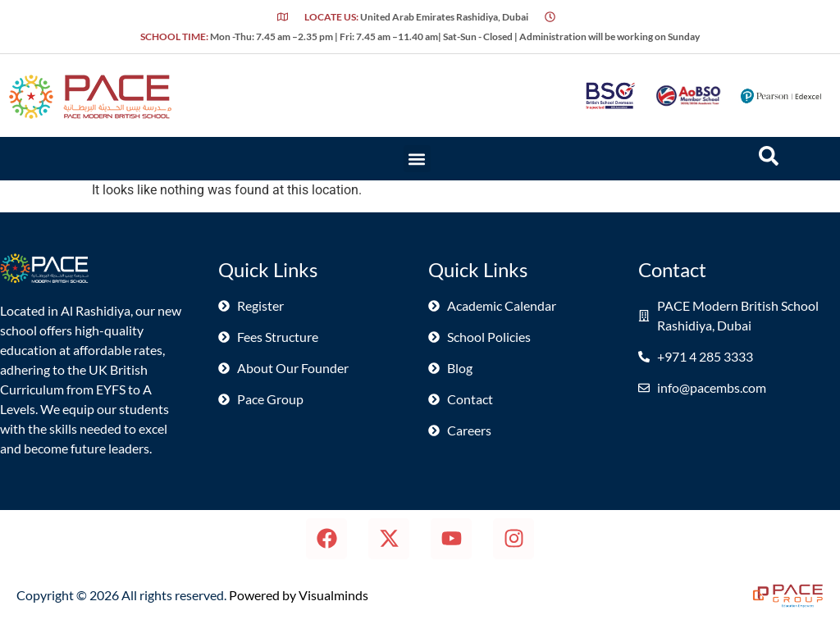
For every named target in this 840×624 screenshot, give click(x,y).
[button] (417, 159)
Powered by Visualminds (299, 595)
